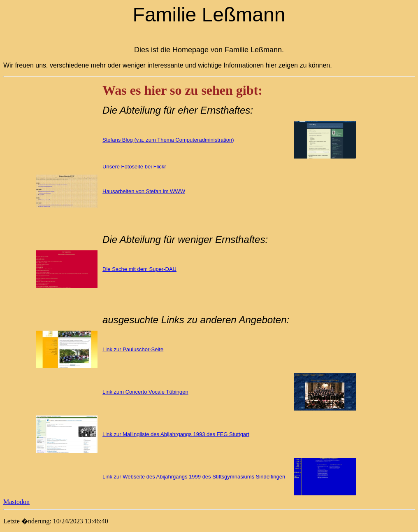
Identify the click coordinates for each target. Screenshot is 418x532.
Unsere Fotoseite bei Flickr (134, 167)
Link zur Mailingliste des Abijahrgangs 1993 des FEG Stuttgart (176, 434)
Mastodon (16, 502)
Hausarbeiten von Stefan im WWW (144, 191)
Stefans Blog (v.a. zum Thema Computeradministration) (168, 140)
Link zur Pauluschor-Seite (133, 349)
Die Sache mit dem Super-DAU (139, 269)
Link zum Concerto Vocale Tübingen (145, 392)
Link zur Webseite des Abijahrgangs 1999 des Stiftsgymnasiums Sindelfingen (194, 477)
